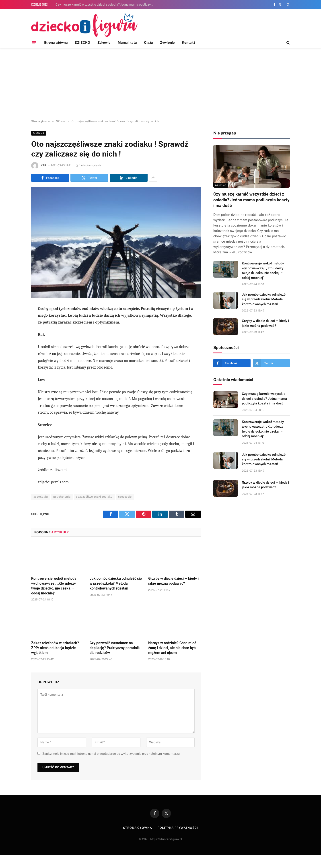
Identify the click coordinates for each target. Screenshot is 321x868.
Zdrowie (104, 42)
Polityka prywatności (178, 828)
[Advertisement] (160, 84)
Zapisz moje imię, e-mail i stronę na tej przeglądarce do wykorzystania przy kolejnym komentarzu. (111, 754)
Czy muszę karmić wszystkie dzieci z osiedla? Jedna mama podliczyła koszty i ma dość (106, 4)
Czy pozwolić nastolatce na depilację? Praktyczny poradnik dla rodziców (115, 648)
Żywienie (167, 42)
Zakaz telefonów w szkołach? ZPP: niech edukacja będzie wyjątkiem (55, 648)
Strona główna (56, 42)
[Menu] (34, 43)
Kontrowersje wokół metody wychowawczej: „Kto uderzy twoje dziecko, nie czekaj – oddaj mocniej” (54, 586)
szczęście (125, 497)
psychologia (62, 497)
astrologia (41, 497)
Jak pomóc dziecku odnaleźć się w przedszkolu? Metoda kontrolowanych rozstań (116, 583)
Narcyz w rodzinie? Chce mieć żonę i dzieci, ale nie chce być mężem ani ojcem (172, 648)
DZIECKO (83, 42)
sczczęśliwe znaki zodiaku (94, 497)
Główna (39, 133)
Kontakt (189, 42)
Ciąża (148, 42)
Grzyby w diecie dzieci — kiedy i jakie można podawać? (173, 581)
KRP (43, 165)
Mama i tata (127, 42)
